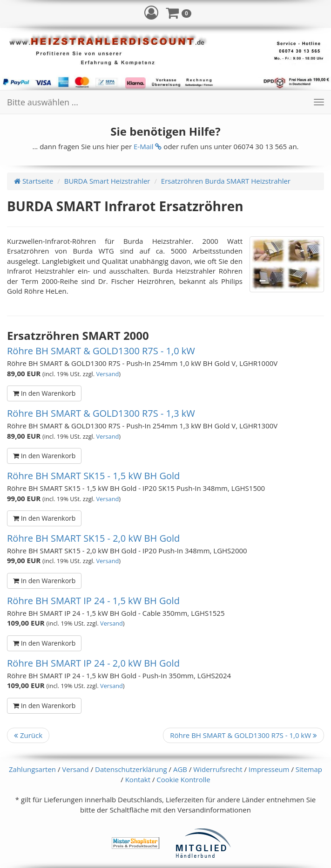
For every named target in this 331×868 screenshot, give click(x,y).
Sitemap (309, 769)
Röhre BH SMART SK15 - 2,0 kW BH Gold (93, 538)
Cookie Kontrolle (183, 779)
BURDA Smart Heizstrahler (107, 181)
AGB (180, 769)
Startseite (34, 181)
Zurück (28, 735)
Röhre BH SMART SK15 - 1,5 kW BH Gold (93, 476)
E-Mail (148, 146)
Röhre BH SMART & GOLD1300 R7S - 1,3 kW (101, 413)
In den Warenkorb (44, 393)
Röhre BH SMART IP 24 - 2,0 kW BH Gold (93, 663)
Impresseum (269, 769)
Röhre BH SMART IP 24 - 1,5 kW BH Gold (93, 601)
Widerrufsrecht (218, 769)
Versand (108, 374)
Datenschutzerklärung (131, 769)
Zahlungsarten (32, 769)
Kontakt (138, 779)
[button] (151, 12)
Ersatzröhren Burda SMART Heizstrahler (226, 181)
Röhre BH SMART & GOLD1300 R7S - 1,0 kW (101, 351)
